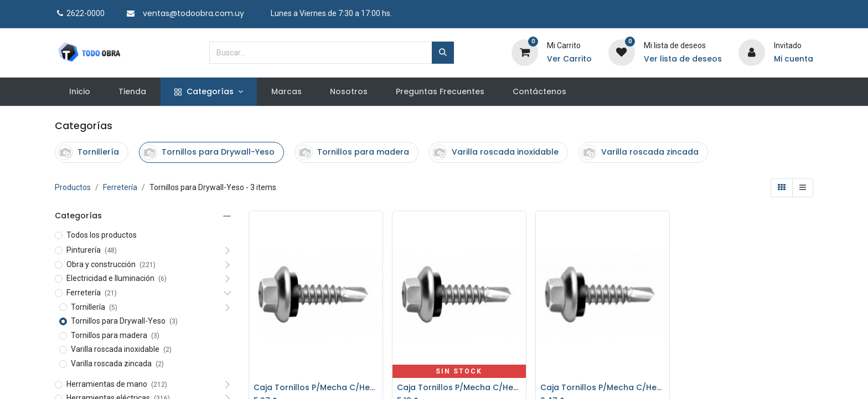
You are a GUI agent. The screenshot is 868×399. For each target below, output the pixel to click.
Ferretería (120, 187)
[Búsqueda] (443, 53)
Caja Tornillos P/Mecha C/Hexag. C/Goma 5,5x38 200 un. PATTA (459, 388)
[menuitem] (79, 92)
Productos (73, 187)
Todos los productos (102, 235)
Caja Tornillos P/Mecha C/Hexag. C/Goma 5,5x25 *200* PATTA (316, 388)
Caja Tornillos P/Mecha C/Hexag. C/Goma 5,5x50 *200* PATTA (603, 388)
